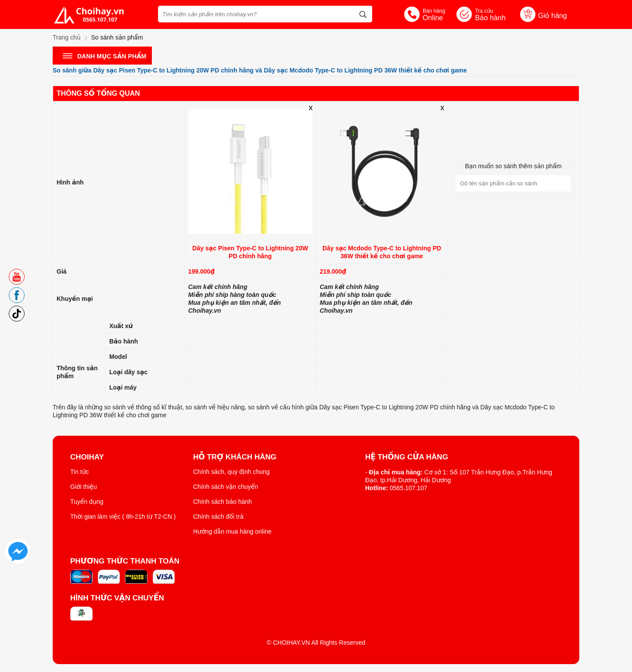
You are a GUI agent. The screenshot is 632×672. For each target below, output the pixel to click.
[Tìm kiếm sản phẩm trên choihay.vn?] (265, 14)
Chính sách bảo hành (223, 502)
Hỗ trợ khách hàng (235, 457)
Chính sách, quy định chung (231, 472)
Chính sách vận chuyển (226, 487)
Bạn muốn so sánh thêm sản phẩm (513, 166)
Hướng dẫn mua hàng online (232, 531)
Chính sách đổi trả (218, 517)
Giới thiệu (84, 487)
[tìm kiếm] (363, 13)
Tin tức (80, 472)
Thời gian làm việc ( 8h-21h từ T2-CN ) (123, 517)
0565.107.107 (409, 488)
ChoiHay (87, 457)
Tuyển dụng (87, 502)
